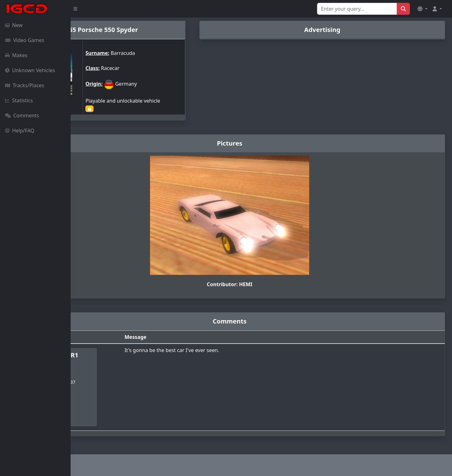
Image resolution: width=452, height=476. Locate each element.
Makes (16, 55)
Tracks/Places (25, 85)
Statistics (19, 100)
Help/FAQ (20, 131)
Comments (22, 115)
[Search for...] (357, 9)
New (14, 25)
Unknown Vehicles (30, 70)
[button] (422, 9)
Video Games (25, 40)
